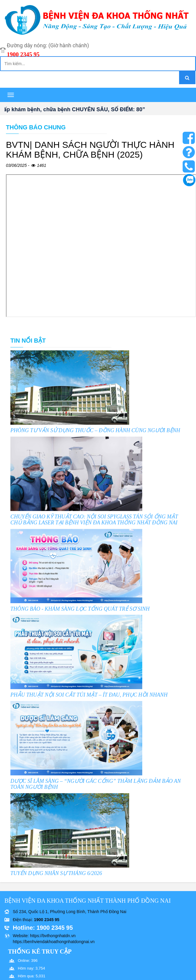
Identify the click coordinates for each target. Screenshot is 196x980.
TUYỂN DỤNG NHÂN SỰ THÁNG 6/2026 (56, 873)
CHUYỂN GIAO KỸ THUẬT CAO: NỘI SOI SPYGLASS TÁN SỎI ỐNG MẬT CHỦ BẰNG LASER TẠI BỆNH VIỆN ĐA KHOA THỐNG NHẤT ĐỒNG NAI (94, 520)
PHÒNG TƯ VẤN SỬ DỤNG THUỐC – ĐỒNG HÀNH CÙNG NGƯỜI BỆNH (95, 430)
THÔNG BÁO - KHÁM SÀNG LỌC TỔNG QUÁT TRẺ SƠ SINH (80, 609)
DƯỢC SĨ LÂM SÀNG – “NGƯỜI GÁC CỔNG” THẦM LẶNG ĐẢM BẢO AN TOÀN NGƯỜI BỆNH (96, 784)
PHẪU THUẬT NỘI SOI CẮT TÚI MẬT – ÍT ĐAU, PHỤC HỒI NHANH (89, 695)
